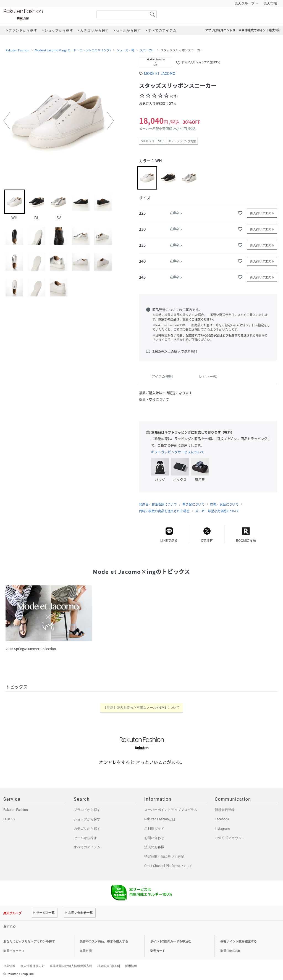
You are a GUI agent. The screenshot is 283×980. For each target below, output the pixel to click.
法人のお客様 (154, 847)
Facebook (222, 819)
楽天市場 (270, 3)
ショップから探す (87, 819)
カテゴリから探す (87, 829)
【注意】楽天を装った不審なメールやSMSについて (142, 708)
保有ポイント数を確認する (239, 941)
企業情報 (9, 966)
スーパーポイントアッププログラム (171, 810)
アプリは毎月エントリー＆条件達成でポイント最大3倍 (242, 30)
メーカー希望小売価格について (217, 511)
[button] (7, 121)
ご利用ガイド (154, 829)
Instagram (222, 829)
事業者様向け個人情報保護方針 (71, 966)
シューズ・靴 (125, 50)
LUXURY (9, 819)
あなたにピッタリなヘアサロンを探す (29, 941)
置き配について (193, 504)
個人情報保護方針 (33, 966)
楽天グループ (245, 3)
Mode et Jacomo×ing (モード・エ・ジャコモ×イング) (73, 50)
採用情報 (131, 966)
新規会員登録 (225, 810)
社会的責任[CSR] (109, 966)
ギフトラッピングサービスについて (178, 452)
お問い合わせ (154, 838)
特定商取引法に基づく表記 (164, 856)
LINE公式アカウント (230, 838)
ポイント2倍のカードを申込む (171, 941)
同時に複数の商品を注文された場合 (164, 511)
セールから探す (85, 838)
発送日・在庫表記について (158, 504)
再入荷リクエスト (262, 213)
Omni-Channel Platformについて (168, 866)
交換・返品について (224, 504)
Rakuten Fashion (46, 15)
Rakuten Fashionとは (160, 819)
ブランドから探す (87, 810)
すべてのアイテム (87, 847)
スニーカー (147, 50)
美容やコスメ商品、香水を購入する (104, 941)
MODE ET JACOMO (160, 73)
